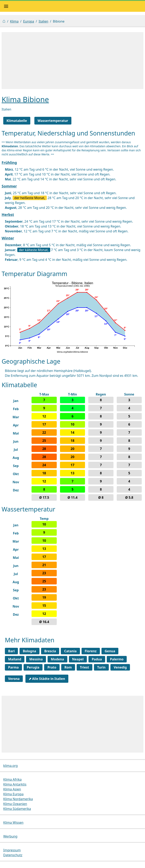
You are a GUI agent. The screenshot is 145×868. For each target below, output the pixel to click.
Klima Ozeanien (15, 804)
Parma (13, 667)
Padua (97, 659)
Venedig (120, 667)
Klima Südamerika (17, 809)
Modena (57, 659)
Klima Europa (13, 794)
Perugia (33, 667)
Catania (70, 651)
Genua (110, 651)
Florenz (91, 651)
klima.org (10, 766)
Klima (14, 21)
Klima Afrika (12, 779)
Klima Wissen (13, 822)
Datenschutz (13, 855)
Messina (36, 659)
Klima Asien (12, 789)
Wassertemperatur (53, 121)
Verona (14, 679)
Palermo (117, 659)
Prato (52, 667)
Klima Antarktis (15, 784)
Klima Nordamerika (18, 799)
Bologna (29, 651)
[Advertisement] (72, 61)
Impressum (12, 850)
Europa (29, 21)
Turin (101, 667)
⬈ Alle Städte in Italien (47, 679)
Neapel (78, 659)
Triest (84, 667)
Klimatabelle (17, 121)
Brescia (50, 651)
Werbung (10, 836)
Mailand (15, 659)
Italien (43, 21)
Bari (11, 651)
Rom (68, 667)
